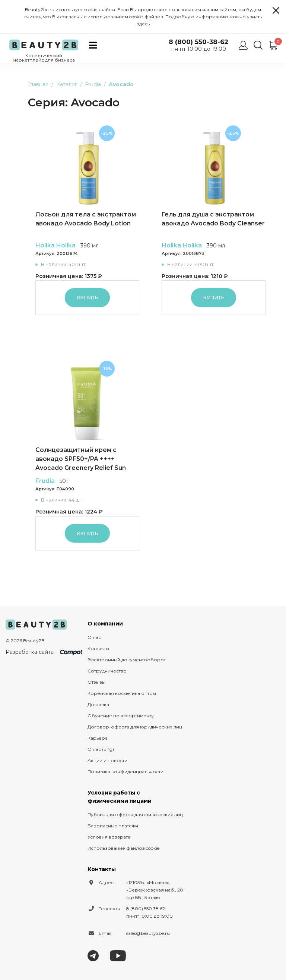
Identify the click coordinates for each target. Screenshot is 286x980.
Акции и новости (107, 760)
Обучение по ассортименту (121, 716)
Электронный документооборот (127, 660)
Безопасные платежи (113, 826)
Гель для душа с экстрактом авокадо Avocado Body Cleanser (213, 219)
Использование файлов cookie (123, 848)
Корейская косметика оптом (122, 693)
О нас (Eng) (101, 749)
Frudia (45, 481)
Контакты (98, 648)
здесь (143, 24)
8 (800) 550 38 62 (146, 909)
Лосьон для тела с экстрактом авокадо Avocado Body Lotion (86, 219)
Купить (88, 297)
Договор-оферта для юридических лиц (135, 727)
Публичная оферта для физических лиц (135, 814)
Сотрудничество (107, 671)
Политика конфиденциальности (125, 772)
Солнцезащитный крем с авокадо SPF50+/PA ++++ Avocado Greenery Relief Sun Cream (81, 459)
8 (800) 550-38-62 (198, 42)
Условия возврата (109, 837)
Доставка (98, 704)
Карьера (98, 738)
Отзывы (96, 682)
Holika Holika (55, 245)
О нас (94, 637)
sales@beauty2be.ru (148, 933)
